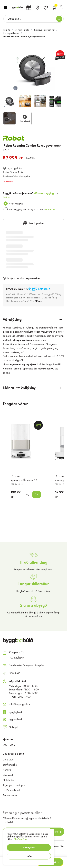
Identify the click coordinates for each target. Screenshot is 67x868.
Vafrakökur (59, 846)
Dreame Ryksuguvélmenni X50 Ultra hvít (25, 480)
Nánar (7, 197)
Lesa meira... (8, 181)
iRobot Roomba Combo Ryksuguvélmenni (24, 37)
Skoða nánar (21, 839)
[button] (29, 848)
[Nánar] (39, 301)
